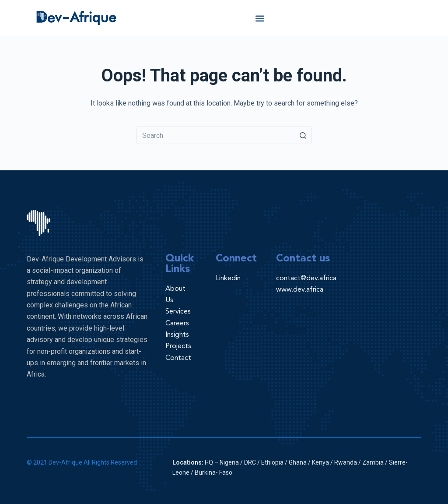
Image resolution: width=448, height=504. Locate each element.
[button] (260, 18)
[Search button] (303, 135)
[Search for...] (224, 135)
